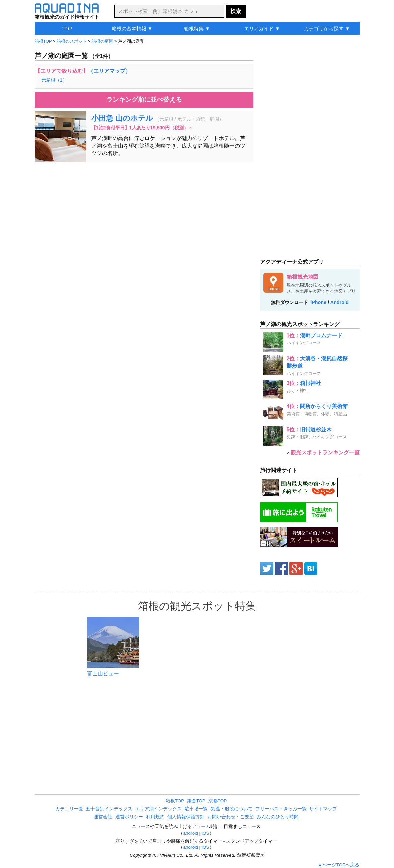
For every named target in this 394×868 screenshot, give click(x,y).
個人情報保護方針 (186, 817)
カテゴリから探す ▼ (327, 29)
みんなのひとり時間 (278, 817)
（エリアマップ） (109, 71)
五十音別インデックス (109, 809)
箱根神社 (310, 383)
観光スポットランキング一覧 (325, 453)
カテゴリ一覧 (69, 809)
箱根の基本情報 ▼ (132, 29)
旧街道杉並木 (316, 429)
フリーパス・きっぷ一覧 (281, 809)
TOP (67, 29)
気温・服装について (232, 809)
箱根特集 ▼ (197, 29)
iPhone (318, 302)
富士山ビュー (103, 674)
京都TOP (218, 801)
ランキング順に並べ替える (144, 99)
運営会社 (103, 817)
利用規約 (155, 817)
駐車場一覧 (196, 809)
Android (339, 302)
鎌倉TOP (196, 801)
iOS (206, 833)
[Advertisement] (144, 215)
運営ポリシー (129, 817)
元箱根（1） (54, 80)
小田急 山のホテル (122, 118)
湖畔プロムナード (321, 335)
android (190, 833)
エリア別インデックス (158, 809)
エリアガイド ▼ (262, 29)
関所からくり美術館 (324, 406)
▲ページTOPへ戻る (338, 865)
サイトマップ (323, 809)
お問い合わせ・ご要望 (231, 817)
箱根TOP (175, 801)
